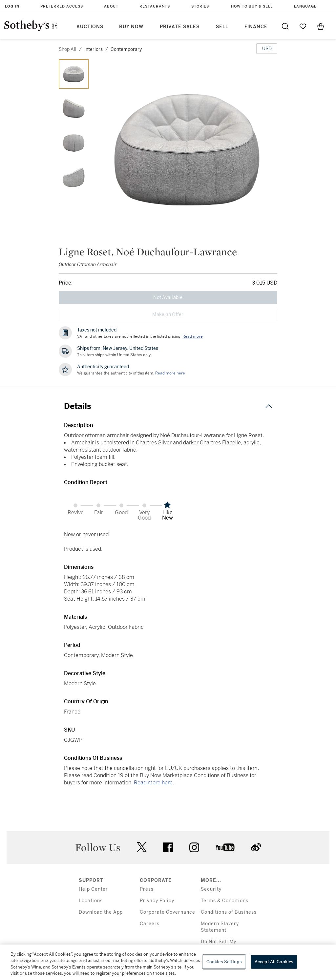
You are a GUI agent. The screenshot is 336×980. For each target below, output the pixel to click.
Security (211, 889)
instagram (194, 847)
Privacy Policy (157, 901)
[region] (168, 962)
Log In (12, 6)
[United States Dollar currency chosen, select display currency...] (267, 49)
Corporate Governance (168, 912)
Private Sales (180, 27)
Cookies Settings (224, 962)
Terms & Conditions (225, 901)
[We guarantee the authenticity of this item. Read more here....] (170, 373)
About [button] (111, 6)
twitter (142, 847)
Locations (91, 901)
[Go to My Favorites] (303, 26)
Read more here (153, 783)
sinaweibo (256, 847)
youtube (225, 847)
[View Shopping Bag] (321, 26)
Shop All (68, 49)
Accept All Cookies (274, 962)
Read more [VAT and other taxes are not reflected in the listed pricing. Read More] (193, 336)
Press (147, 889)
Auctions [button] (90, 27)
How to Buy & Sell (252, 6)
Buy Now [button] (131, 27)
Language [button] (305, 6)
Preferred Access (62, 6)
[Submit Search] (285, 26)
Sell (222, 27)
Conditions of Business (229, 912)
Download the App (101, 912)
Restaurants (155, 6)
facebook (168, 847)
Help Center (93, 889)
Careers (150, 924)
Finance (256, 27)
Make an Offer (168, 314)
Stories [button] (200, 6)
